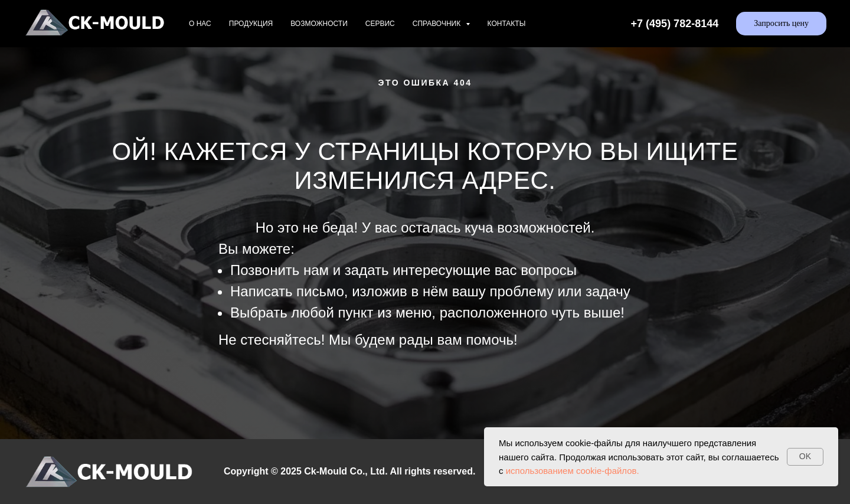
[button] (781, 24)
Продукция (251, 24)
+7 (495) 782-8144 (675, 24)
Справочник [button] (438, 24)
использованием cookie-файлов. (573, 471)
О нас (200, 24)
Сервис (380, 24)
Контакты (507, 24)
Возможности (319, 24)
